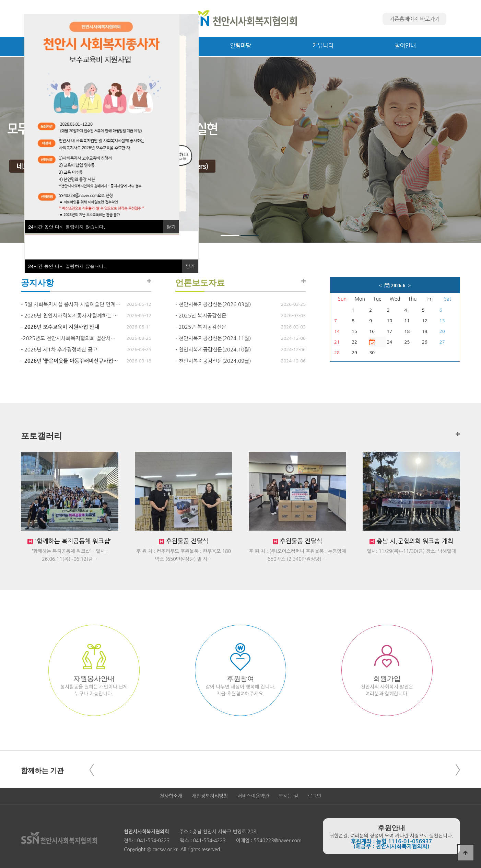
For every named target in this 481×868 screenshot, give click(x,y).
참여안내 (405, 45)
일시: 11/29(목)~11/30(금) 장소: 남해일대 (411, 551)
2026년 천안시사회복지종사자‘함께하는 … (71, 316)
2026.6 (395, 285)
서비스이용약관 (253, 796)
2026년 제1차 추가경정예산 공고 (61, 350)
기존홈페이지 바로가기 (414, 19)
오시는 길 (289, 796)
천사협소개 (171, 796)
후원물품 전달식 (186, 541)
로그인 (314, 796)
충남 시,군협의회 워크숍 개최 (414, 541)
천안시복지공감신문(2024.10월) (215, 350)
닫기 (190, 266)
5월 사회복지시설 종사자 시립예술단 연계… (72, 304)
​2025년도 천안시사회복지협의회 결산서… (69, 338)
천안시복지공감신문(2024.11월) (215, 338)
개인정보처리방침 (210, 796)
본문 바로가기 (0, 0)
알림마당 (240, 45)
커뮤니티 (323, 45)
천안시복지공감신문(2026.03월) (215, 304)
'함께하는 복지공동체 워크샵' (72, 541)
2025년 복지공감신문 (203, 316)
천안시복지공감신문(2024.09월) (215, 361)
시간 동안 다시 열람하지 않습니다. (67, 266)
